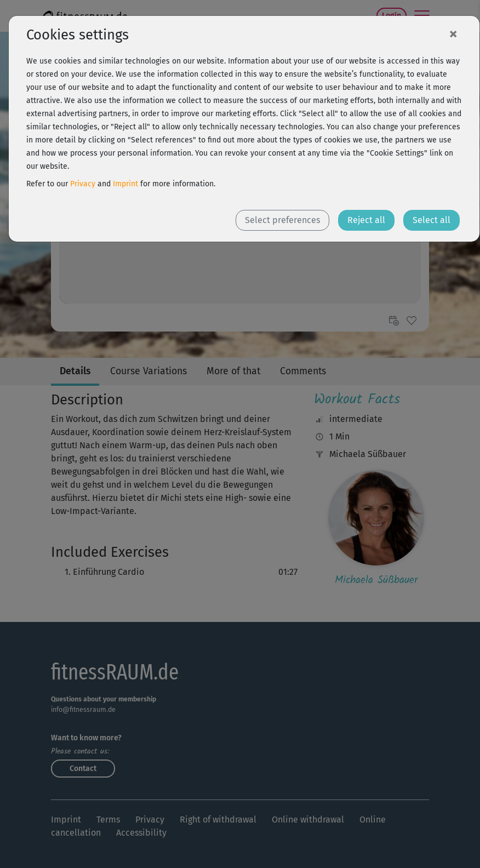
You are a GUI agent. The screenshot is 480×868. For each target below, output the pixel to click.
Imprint (125, 184)
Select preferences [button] (282, 220)
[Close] (453, 33)
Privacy (83, 184)
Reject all (366, 220)
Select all (432, 220)
